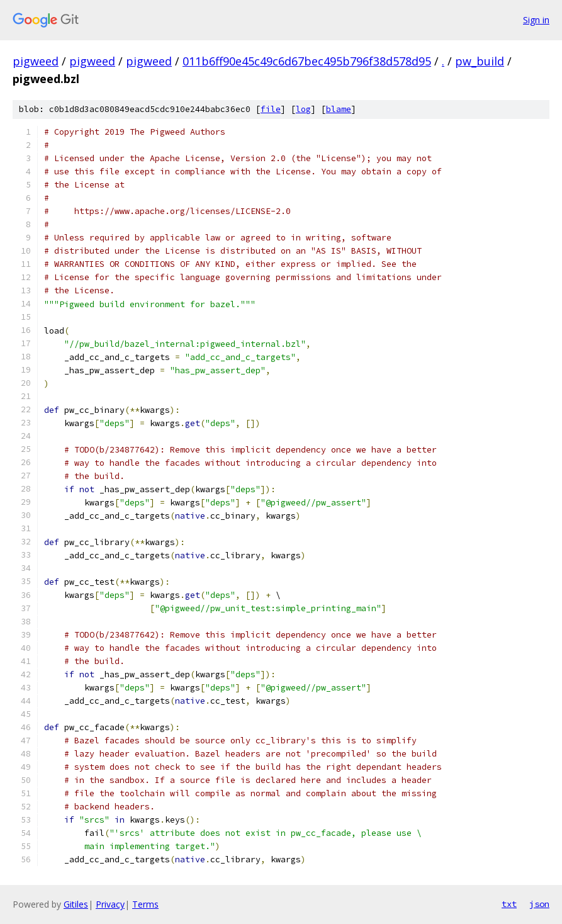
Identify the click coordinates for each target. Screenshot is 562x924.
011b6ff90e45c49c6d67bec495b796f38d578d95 (307, 61)
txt (509, 904)
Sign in (536, 20)
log (303, 109)
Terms (145, 904)
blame (339, 109)
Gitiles (76, 904)
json (539, 904)
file (271, 109)
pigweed (36, 61)
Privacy (110, 904)
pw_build (480, 61)
